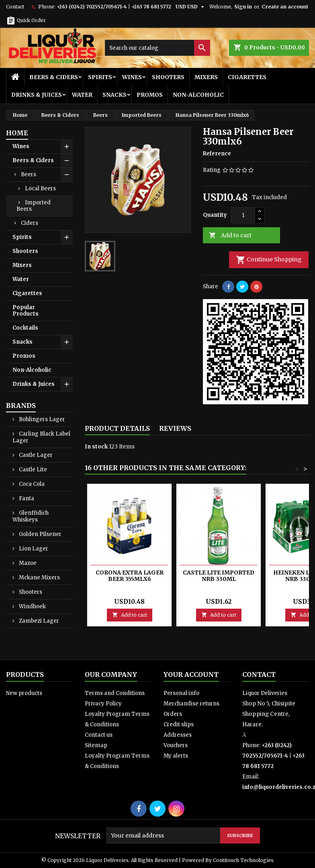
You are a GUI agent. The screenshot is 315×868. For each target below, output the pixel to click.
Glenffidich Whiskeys (31, 516)
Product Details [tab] (117, 428)
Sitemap (96, 745)
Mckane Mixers (39, 578)
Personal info (181, 693)
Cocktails (25, 328)
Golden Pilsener (40, 534)
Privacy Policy (103, 704)
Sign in (243, 7)
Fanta (26, 498)
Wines (132, 77)
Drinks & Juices (37, 95)
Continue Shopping (269, 260)
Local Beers (40, 188)
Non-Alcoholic (198, 95)
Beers (29, 174)
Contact (15, 7)
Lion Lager (33, 549)
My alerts (176, 756)
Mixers (206, 77)
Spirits (100, 77)
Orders (173, 714)
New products (24, 693)
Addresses (178, 735)
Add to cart (230, 236)
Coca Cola (31, 484)
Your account (191, 674)
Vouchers (176, 745)
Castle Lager (35, 455)
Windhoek (32, 606)
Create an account (285, 7)
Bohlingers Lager (41, 419)
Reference (217, 154)
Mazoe (27, 563)
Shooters (168, 77)
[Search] (157, 48)
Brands (21, 405)
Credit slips (179, 724)
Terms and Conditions (115, 693)
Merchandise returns (191, 704)
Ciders (30, 223)
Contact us (99, 735)
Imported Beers (34, 206)
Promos (150, 95)
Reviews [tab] (175, 428)
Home (17, 133)
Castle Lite (32, 470)
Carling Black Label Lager (41, 437)
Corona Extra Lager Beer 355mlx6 (130, 576)
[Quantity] (243, 215)
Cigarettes (247, 77)
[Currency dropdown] (191, 7)
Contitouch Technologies (243, 860)
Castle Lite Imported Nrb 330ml (219, 576)
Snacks (115, 95)
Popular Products (26, 311)
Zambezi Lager (38, 621)
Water (82, 95)
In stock (96, 447)
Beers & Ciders (54, 77)
